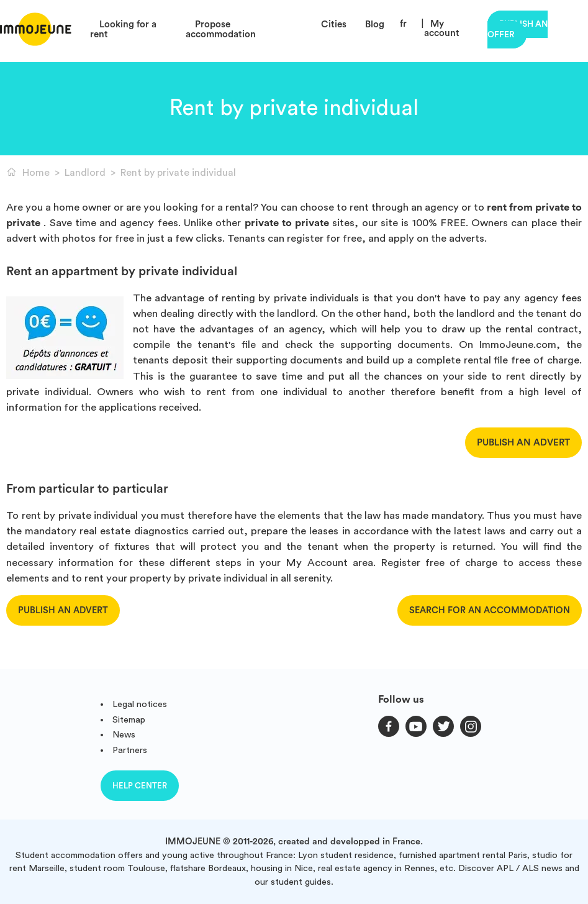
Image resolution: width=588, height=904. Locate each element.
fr (403, 24)
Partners (130, 750)
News (124, 735)
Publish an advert (523, 443)
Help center (140, 786)
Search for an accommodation (490, 610)
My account (442, 29)
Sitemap (129, 720)
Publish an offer (518, 30)
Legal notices (140, 704)
